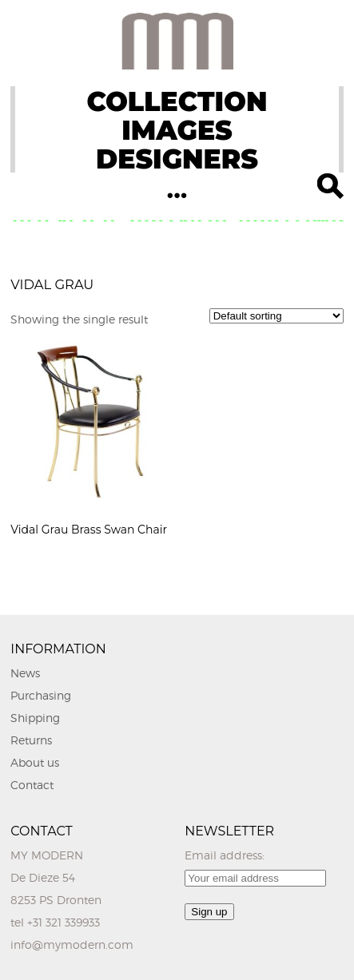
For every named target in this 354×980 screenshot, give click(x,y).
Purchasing (41, 695)
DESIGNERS (177, 159)
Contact (32, 785)
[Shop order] (276, 316)
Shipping (35, 718)
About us (35, 762)
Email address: (225, 855)
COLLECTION (177, 101)
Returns (31, 740)
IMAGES (177, 130)
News (25, 673)
